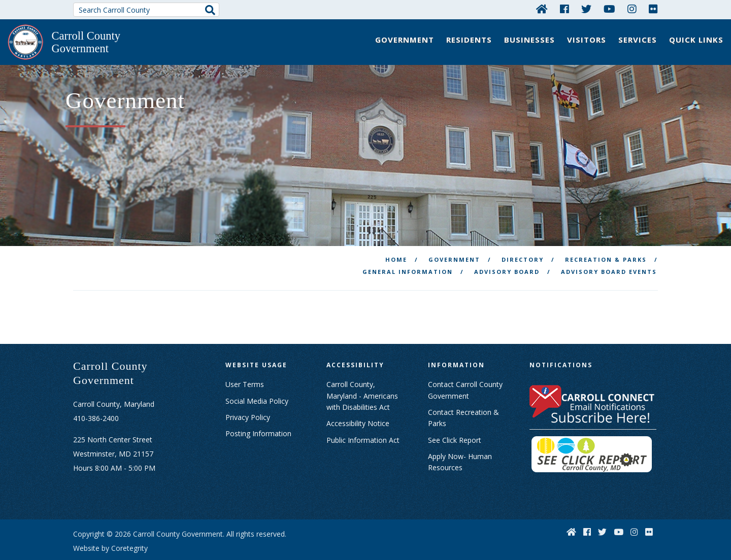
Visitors (587, 40)
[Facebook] (564, 9)
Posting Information (258, 412)
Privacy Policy (248, 396)
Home (396, 238)
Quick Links (696, 40)
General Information (408, 250)
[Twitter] (586, 9)
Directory (523, 238)
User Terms (245, 363)
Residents (469, 40)
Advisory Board (507, 250)
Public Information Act (363, 418)
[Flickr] (653, 9)
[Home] (542, 9)
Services (638, 40)
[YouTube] (609, 9)
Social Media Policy (257, 379)
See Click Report (455, 418)
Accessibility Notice (358, 402)
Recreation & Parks (606, 238)
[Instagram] (632, 9)
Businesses (529, 40)
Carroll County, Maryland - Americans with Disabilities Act (362, 374)
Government (405, 40)
